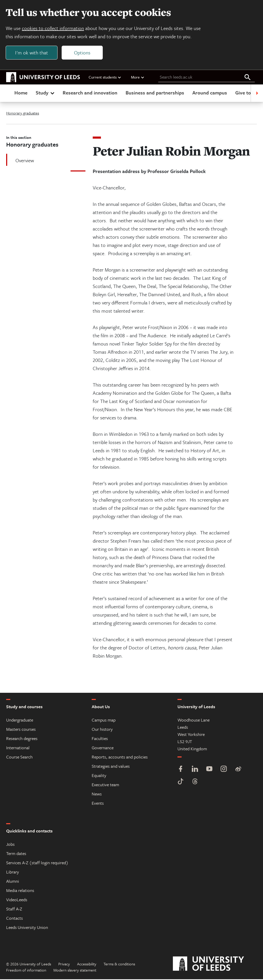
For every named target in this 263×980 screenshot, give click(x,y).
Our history (102, 730)
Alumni (13, 882)
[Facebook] (181, 770)
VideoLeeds (17, 900)
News (97, 795)
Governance (103, 748)
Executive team (105, 785)
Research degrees (22, 739)
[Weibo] (238, 770)
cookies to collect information (53, 29)
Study (46, 93)
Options (83, 53)
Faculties (100, 739)
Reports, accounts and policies (120, 758)
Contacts (15, 919)
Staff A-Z (14, 910)
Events (98, 804)
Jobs (10, 845)
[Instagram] (224, 770)
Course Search (19, 758)
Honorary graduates (23, 114)
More (138, 78)
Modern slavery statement (75, 971)
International (18, 748)
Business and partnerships (155, 93)
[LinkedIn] (195, 770)
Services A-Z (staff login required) (37, 863)
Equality (99, 776)
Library (13, 873)
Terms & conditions (119, 965)
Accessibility (87, 965)
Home (21, 93)
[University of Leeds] (215, 965)
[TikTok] (181, 783)
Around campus (210, 93)
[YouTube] (209, 770)
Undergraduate (20, 721)
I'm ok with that (32, 53)
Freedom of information (26, 971)
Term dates (16, 854)
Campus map (104, 721)
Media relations (20, 891)
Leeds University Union (27, 928)
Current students (105, 78)
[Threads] (195, 783)
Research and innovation (90, 93)
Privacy (64, 965)
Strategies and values (111, 767)
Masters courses (21, 730)
